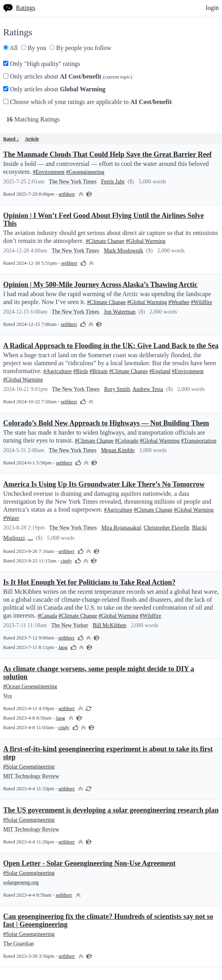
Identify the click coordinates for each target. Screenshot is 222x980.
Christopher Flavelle (167, 528)
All (11, 48)
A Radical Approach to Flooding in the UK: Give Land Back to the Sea (111, 346)
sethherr (67, 194)
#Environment (49, 172)
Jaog (63, 647)
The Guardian (18, 944)
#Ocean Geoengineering (30, 686)
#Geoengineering (85, 172)
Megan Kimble (118, 450)
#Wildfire (202, 302)
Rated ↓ (11, 139)
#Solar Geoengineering (29, 767)
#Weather (179, 302)
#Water (11, 518)
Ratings (26, 8)
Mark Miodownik (123, 251)
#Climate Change (105, 241)
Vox (8, 696)
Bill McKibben (109, 625)
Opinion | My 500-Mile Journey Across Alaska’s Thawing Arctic (100, 285)
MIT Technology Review (31, 776)
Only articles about (68, 76)
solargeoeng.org (21, 883)
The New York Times (73, 182)
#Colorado (127, 441)
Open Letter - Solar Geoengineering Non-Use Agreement (89, 863)
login (212, 8)
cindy (66, 561)
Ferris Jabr (113, 182)
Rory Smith (117, 389)
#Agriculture (58, 371)
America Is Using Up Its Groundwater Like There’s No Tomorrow (104, 484)
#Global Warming (146, 241)
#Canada (47, 616)
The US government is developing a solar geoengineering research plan (111, 810)
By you (34, 48)
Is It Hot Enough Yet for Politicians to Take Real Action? (89, 582)
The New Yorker (70, 625)
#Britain (98, 371)
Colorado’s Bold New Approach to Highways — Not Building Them (106, 423)
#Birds (80, 371)
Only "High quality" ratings (42, 64)
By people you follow (80, 48)
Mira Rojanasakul (121, 528)
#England (160, 371)
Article (32, 139)
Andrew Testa (148, 389)
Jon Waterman (120, 312)
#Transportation (199, 441)
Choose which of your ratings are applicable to (87, 102)
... (30, 537)
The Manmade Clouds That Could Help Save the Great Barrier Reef (107, 154)
